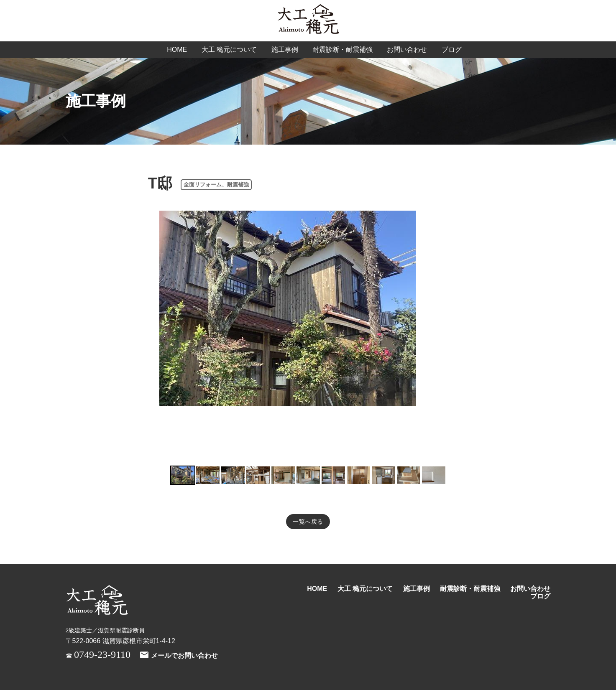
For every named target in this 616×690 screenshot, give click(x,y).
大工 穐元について (229, 50)
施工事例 (285, 50)
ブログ (452, 50)
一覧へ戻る (308, 522)
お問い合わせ (407, 50)
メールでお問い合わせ (179, 656)
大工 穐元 (308, 20)
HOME (177, 50)
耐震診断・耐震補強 (343, 50)
